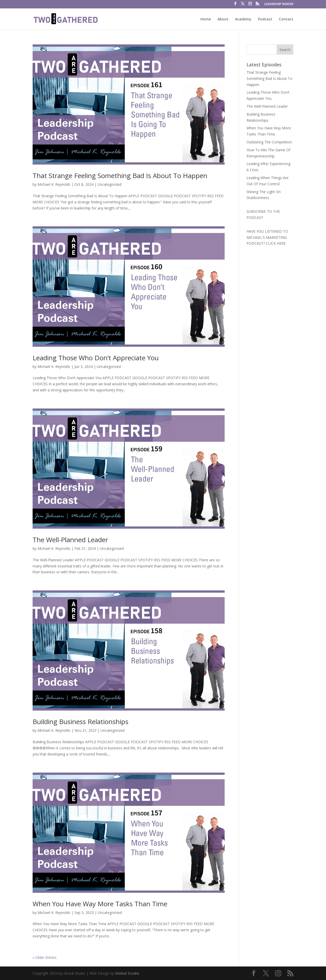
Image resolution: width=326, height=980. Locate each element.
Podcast (265, 19)
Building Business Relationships (80, 722)
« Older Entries (45, 957)
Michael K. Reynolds (54, 184)
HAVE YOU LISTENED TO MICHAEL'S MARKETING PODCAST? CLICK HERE (267, 237)
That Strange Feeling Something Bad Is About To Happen (120, 176)
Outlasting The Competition (269, 142)
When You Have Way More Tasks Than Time (100, 904)
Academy (243, 19)
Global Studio (127, 973)
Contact (286, 19)
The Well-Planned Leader (70, 540)
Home (206, 19)
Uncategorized (110, 184)
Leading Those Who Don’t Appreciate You (96, 358)
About (223, 19)
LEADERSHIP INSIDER (279, 4)
